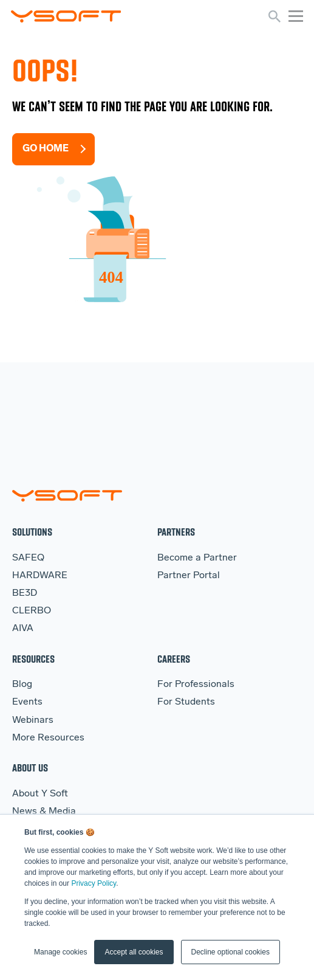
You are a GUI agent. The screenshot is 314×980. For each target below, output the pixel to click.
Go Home (46, 149)
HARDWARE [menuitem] (40, 576)
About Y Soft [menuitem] (40, 794)
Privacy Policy (94, 883)
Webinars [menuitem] (33, 720)
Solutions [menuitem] (32, 532)
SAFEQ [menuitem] (28, 558)
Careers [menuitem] (174, 659)
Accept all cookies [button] (134, 952)
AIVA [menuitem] (23, 629)
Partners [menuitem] (176, 532)
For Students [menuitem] (186, 702)
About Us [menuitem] (30, 768)
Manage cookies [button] (60, 952)
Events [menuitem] (27, 702)
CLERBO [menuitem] (32, 611)
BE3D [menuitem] (25, 593)
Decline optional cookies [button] (230, 952)
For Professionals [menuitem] (196, 685)
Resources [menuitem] (33, 659)
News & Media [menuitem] (44, 812)
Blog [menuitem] (22, 685)
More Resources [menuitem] (48, 738)
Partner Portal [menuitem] (189, 576)
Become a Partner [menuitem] (197, 558)
